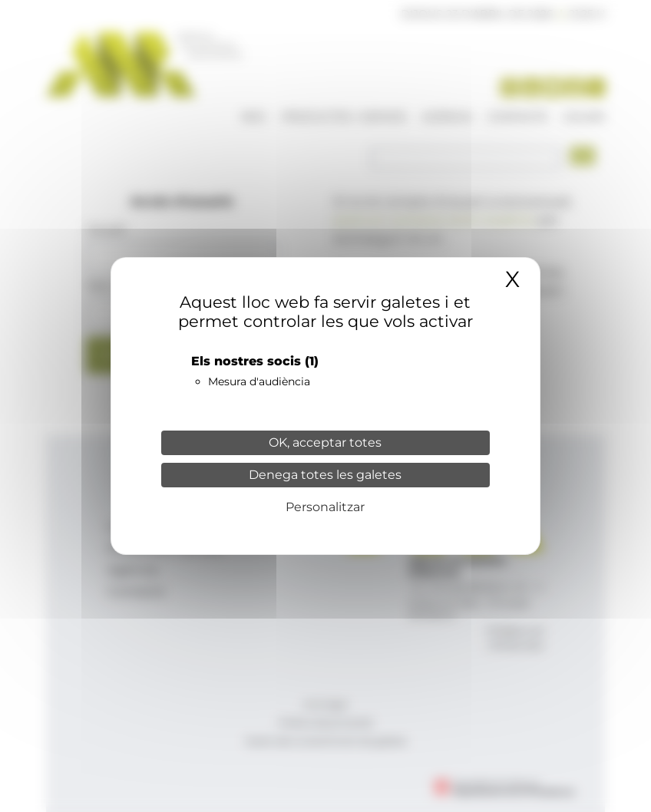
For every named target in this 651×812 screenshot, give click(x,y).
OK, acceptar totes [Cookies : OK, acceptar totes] (325, 442)
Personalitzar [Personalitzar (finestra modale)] (325, 507)
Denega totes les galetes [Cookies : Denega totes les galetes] (325, 475)
